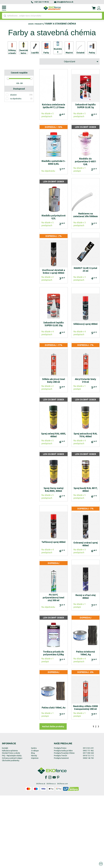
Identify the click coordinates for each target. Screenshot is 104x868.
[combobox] (52, 16)
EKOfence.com (63, 856)
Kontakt (5, 821)
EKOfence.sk (41, 856)
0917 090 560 (88, 826)
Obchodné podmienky (11, 833)
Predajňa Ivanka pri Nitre (63, 823)
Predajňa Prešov (60, 821)
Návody (34, 828)
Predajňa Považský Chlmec (64, 826)
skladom (13, 167)
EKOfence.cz (51, 856)
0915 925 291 (88, 821)
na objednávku (16, 171)
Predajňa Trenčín (61, 828)
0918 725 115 (88, 828)
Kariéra (34, 821)
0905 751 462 (88, 823)
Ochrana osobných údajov (12, 831)
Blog (33, 826)
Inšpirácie (35, 831)
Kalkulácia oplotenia (10, 823)
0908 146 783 (88, 831)
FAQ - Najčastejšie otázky (12, 828)
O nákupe (35, 823)
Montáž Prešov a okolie (11, 826)
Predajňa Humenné (61, 831)
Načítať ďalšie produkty (53, 799)
